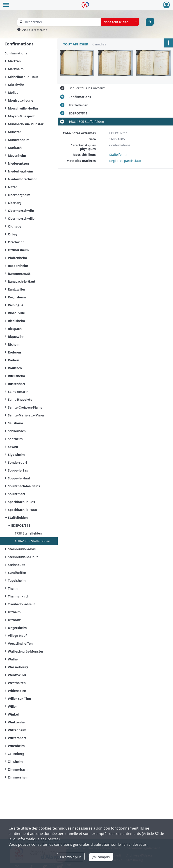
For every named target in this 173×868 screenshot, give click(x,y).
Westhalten (17, 683)
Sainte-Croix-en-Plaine (25, 407)
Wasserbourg (18, 667)
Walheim (15, 659)
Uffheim (14, 612)
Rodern (14, 360)
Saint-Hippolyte (20, 399)
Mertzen (14, 61)
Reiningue (16, 305)
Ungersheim (17, 628)
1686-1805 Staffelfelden (32, 541)
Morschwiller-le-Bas (23, 108)
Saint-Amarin (18, 392)
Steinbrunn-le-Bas (22, 549)
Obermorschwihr (21, 211)
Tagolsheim (17, 581)
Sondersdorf (17, 462)
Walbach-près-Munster (26, 651)
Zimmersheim (19, 777)
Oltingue (15, 226)
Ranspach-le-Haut (22, 281)
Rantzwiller (17, 289)
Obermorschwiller (22, 218)
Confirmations (16, 53)
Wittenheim (17, 730)
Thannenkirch (19, 596)
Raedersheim (18, 266)
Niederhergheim (20, 171)
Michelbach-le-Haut (23, 77)
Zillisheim (15, 762)
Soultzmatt (17, 494)
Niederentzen (18, 163)
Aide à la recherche (35, 30)
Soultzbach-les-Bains (24, 486)
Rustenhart (17, 384)
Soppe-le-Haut (19, 478)
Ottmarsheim (18, 250)
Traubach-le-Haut (21, 604)
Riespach (15, 329)
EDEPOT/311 (21, 525)
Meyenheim (17, 155)
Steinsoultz (17, 565)
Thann (13, 588)
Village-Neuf (17, 636)
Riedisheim (16, 321)
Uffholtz (14, 620)
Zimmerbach (18, 769)
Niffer (12, 187)
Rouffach (15, 368)
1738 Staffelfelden (28, 533)
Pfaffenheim (17, 258)
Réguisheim (17, 297)
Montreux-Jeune (20, 100)
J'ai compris (101, 857)
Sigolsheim (16, 455)
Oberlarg (15, 203)
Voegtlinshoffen (20, 643)
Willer (12, 706)
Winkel (13, 714)
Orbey (13, 234)
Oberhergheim (19, 195)
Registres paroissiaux (125, 161)
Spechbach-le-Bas (21, 502)
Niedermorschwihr (22, 179)
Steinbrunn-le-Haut (23, 557)
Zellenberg (16, 754)
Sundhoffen (17, 573)
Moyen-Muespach (22, 116)
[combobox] (120, 22)
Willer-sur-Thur (20, 699)
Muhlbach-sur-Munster (26, 124)
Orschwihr (16, 242)
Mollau (13, 93)
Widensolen (17, 691)
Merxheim (16, 69)
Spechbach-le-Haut (23, 510)
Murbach (15, 148)
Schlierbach (17, 431)
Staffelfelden (18, 518)
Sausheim (15, 423)
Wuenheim (16, 746)
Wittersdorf (17, 738)
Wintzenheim (18, 722)
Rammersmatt (19, 274)
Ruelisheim (16, 376)
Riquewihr (16, 337)
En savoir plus (71, 857)
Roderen (14, 352)
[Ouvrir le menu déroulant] (6, 5)
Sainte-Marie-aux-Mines (26, 415)
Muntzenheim (19, 140)
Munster (14, 132)
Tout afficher (76, 44)
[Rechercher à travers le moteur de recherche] (61, 22)
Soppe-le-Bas (18, 470)
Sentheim (15, 439)
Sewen (13, 447)
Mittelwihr (16, 85)
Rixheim (14, 344)
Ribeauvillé (16, 313)
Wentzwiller (17, 675)
